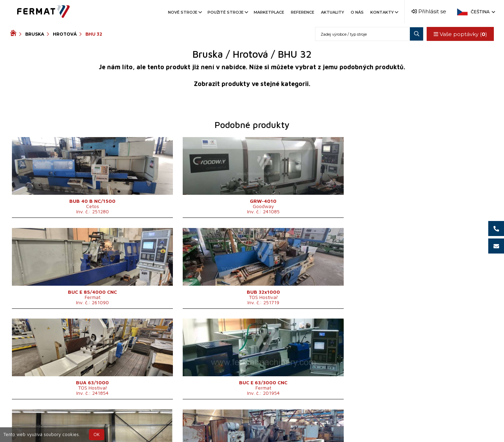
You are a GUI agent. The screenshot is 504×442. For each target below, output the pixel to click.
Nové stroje (184, 12)
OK (97, 434)
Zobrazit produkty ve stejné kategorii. (252, 84)
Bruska (35, 34)
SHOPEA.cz (63, 422)
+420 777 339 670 (281, 422)
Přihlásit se (429, 11)
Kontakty (384, 12)
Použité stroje (227, 12)
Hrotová (65, 34)
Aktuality (332, 12)
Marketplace (269, 12)
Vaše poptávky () (460, 34)
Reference (303, 12)
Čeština (482, 12)
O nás (357, 12)
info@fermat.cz (252, 431)
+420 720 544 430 (223, 422)
